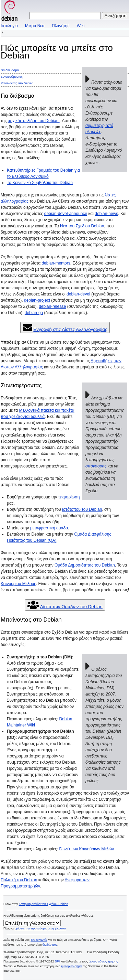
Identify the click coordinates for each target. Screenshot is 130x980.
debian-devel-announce (66, 214)
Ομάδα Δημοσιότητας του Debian (85, 565)
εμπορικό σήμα (71, 966)
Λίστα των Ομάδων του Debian (71, 607)
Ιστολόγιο (9, 26)
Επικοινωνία (39, 940)
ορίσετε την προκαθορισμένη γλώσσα (40, 928)
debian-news (106, 214)
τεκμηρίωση (69, 497)
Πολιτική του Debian (19, 880)
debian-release (52, 306)
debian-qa (34, 313)
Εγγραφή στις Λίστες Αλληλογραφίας (70, 329)
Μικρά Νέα (35, 26)
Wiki (81, 26)
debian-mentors (56, 263)
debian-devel (78, 294)
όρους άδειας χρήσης (103, 961)
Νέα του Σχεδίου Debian (82, 226)
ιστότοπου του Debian (82, 509)
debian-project (37, 300)
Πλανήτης (61, 26)
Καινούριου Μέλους (18, 584)
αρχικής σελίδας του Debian (34, 121)
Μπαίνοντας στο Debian (17, 83)
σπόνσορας (96, 466)
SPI (57, 961)
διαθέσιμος (50, 945)
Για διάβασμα (10, 70)
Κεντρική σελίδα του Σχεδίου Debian (44, 904)
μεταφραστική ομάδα (49, 528)
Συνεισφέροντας (12, 77)
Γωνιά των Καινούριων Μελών (86, 849)
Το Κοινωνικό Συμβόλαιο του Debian (40, 183)
